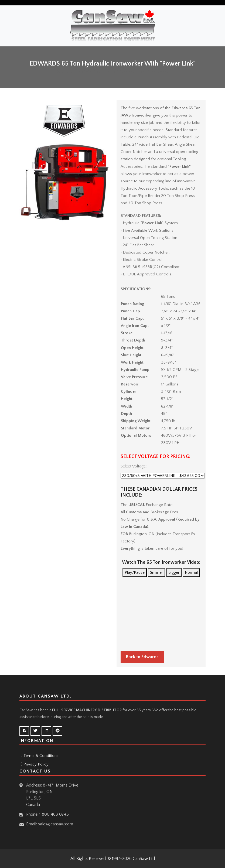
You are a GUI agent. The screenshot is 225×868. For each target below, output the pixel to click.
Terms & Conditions (41, 756)
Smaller (156, 573)
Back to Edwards (142, 657)
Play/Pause (135, 573)
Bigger (174, 573)
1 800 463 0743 (54, 814)
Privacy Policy (36, 764)
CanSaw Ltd (144, 859)
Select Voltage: (134, 466)
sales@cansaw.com (56, 824)
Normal (191, 573)
